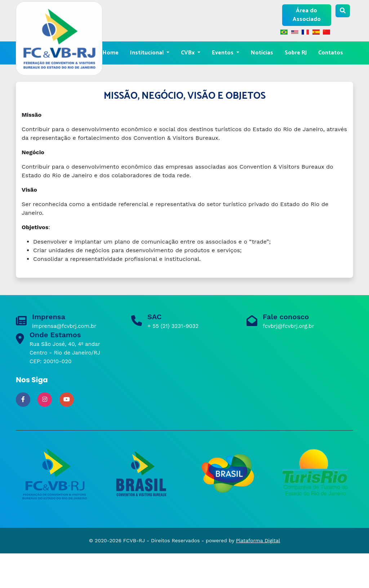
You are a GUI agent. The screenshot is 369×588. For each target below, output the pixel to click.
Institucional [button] (148, 53)
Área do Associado (307, 15)
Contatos (331, 53)
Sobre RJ (296, 53)
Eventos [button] (223, 53)
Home (111, 53)
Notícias (262, 53)
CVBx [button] (188, 53)
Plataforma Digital (258, 540)
